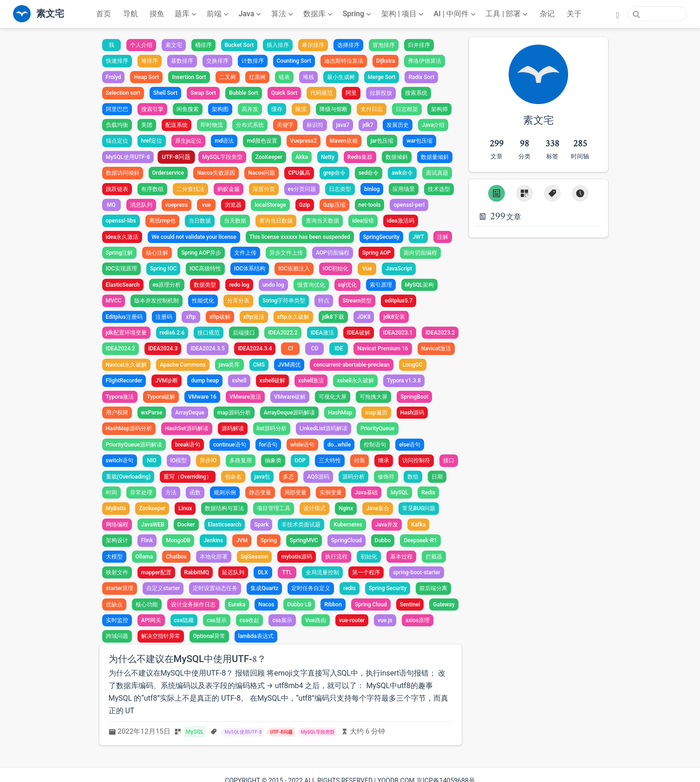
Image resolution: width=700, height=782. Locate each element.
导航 (131, 14)
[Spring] (358, 14)
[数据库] (319, 14)
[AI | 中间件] (456, 14)
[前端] (219, 14)
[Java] (251, 14)
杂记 (547, 14)
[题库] (186, 14)
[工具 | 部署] (507, 14)
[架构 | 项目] (403, 14)
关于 (574, 14)
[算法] (283, 14)
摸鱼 (157, 14)
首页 (104, 14)
